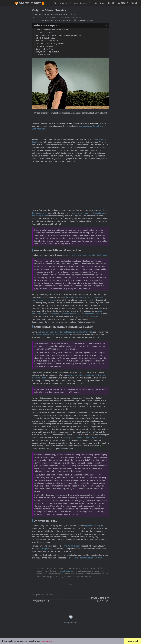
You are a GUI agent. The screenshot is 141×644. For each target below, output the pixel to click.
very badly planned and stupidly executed (85, 437)
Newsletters (49, 20)
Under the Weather (42, 601)
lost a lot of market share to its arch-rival (50, 335)
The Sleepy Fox (65, 20)
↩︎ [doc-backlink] (90, 577)
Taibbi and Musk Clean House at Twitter (53, 30)
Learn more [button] (47, 641)
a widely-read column (68, 571)
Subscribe (93, 3)
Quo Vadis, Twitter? (44, 32)
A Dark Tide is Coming (45, 38)
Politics (90, 20)
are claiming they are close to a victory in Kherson (84, 255)
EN (133, 3)
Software (74, 3)
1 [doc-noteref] (70, 431)
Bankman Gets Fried (44, 49)
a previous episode (43, 549)
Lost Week (103, 601)
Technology (81, 20)
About (103, 3)
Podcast (64, 3)
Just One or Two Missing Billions (50, 44)
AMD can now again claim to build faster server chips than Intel (65, 332)
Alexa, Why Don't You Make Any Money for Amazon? (59, 35)
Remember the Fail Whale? (47, 41)
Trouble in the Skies (44, 46)
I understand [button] (132, 641)
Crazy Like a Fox (43, 55)
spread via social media (90, 316)
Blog (56, 3)
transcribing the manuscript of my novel (86, 558)
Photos (84, 3)
